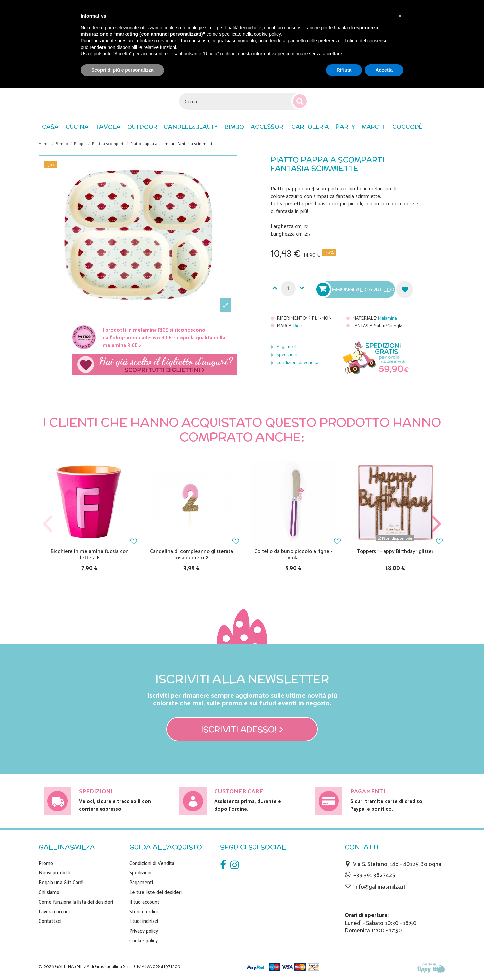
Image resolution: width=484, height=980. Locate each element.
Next (436, 524)
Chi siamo (49, 892)
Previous (48, 524)
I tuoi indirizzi (144, 921)
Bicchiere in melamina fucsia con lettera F (90, 554)
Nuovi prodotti (54, 872)
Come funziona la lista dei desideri (76, 902)
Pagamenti (287, 346)
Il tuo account (144, 902)
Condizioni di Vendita (152, 863)
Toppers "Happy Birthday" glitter (395, 551)
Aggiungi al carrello (356, 289)
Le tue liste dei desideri (156, 892)
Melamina (387, 318)
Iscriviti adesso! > (242, 729)
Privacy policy (144, 931)
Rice (297, 326)
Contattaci (50, 921)
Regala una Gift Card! (61, 882)
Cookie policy (144, 940)
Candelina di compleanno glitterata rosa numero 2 (191, 554)
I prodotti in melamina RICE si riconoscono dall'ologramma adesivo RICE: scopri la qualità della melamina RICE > (164, 337)
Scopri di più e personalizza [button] (122, 70)
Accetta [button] (384, 70)
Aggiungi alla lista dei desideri (405, 289)
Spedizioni (287, 354)
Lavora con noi (54, 911)
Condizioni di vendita (297, 362)
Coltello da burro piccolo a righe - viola (293, 554)
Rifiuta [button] (344, 70)
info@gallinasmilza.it (380, 886)
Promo (46, 863)
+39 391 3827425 (374, 875)
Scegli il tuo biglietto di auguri (155, 364)
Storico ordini (144, 911)
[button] (407, 127)
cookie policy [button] (267, 34)
